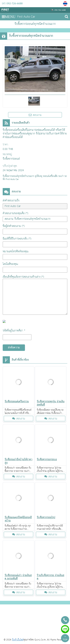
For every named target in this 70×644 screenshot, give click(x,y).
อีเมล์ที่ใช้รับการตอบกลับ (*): (17, 239)
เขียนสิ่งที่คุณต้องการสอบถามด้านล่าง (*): (24, 277)
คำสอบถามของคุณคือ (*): (16, 213)
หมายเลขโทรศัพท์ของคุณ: (16, 251)
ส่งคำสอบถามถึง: (11, 201)
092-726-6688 (15, 4)
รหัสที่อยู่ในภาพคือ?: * (14, 331)
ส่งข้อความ (14, 348)
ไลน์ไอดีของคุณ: (11, 264)
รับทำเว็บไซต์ (18, 640)
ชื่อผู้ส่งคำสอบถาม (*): (14, 226)
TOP (65, 639)
